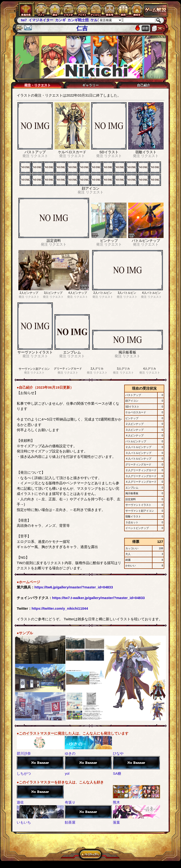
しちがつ (24, 773)
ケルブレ (98, 20)
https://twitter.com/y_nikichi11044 (60, 608)
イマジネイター (41, 20)
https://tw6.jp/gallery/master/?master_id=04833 (74, 587)
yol (67, 773)
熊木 (116, 802)
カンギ (60, 20)
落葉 (116, 822)
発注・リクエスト (37, 85)
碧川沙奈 (24, 753)
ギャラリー (90, 85)
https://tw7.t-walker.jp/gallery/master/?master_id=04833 (98, 598)
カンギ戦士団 (78, 20)
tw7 (24, 20)
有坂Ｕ (70, 802)
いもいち (24, 822)
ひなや (118, 753)
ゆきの (70, 753)
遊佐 (20, 802)
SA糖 (117, 773)
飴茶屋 (70, 822)
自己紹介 (144, 85)
